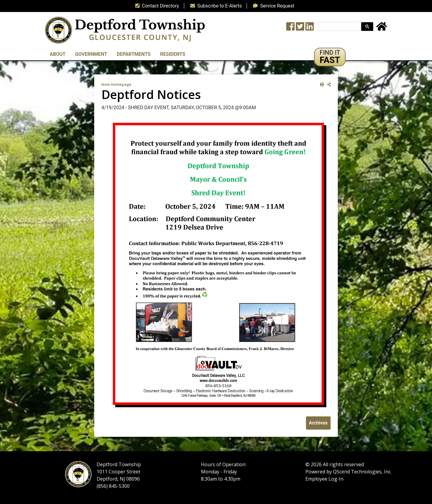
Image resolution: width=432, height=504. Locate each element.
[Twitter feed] (300, 28)
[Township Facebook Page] (290, 28)
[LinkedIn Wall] (310, 28)
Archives (318, 423)
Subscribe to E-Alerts (215, 6)
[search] (339, 27)
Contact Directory (156, 6)
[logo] (125, 30)
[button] (330, 57)
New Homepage (116, 84)
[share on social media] (328, 84)
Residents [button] (173, 54)
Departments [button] (134, 54)
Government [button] (91, 54)
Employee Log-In (324, 479)
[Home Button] (382, 28)
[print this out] (321, 84)
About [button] (58, 54)
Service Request (272, 6)
